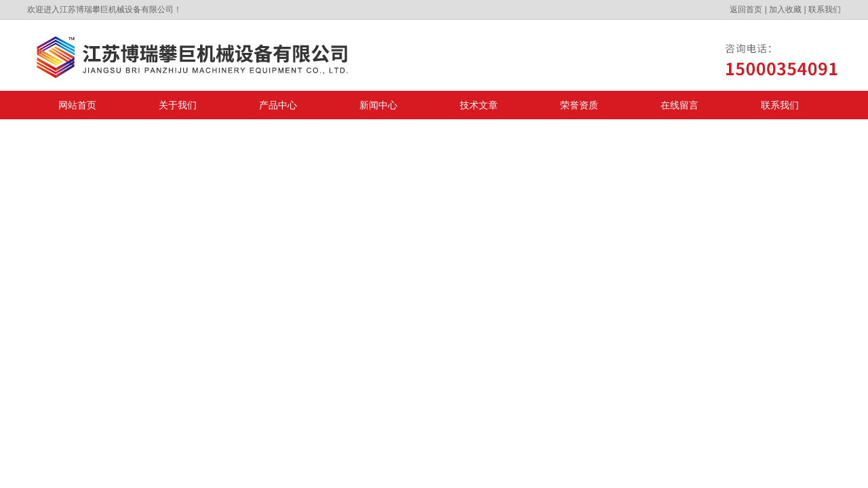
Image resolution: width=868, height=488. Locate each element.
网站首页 (77, 105)
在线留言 (679, 105)
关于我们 (178, 105)
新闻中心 (378, 105)
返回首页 (746, 9)
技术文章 (479, 105)
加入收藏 (785, 9)
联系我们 (825, 9)
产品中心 (278, 105)
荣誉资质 (579, 105)
